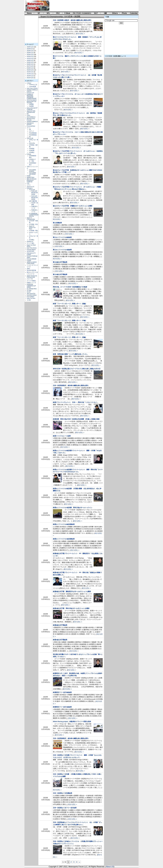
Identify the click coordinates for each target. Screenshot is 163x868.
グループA (30, 279)
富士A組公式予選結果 (60, 274)
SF (39, 13)
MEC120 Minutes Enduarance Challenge (32, 180)
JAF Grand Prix (31, 294)
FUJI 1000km (31, 297)
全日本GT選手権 (31, 270)
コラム (29, 185)
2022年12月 (30, 56)
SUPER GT (30, 241)
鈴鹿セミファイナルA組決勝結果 (64, 539)
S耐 (105, 13)
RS (28, 114)
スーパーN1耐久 (31, 281)
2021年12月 (30, 58)
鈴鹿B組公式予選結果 (60, 625)
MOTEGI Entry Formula (31, 119)
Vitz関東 (31, 106)
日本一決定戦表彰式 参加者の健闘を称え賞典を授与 (71, 385)
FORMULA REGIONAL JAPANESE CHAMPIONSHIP (32, 96)
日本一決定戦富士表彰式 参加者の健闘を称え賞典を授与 (72, 20)
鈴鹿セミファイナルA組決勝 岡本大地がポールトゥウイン (73, 508)
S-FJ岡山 (32, 240)
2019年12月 (30, 62)
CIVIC (28, 115)
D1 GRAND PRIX (32, 289)
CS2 (28, 183)
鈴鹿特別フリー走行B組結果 (62, 692)
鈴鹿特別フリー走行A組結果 (62, 707)
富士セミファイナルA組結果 (62, 250)
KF (30, 137)
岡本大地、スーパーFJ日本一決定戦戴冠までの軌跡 (70, 287)
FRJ (58, 13)
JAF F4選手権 (33, 201)
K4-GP (29, 292)
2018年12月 (30, 64)
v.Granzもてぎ (33, 85)
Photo (124, 13)
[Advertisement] (92, 6)
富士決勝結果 (57, 223)
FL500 (29, 176)
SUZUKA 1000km (32, 295)
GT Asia (29, 290)
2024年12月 (30, 51)
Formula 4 (30, 188)
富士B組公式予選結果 (60, 262)
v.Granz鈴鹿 (32, 86)
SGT (96, 13)
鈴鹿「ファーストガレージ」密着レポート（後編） (70, 304)
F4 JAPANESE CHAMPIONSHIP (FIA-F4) (34, 215)
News (29, 13)
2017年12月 (30, 66)
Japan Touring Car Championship (32, 276)
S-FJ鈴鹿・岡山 (34, 230)
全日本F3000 (30, 251)
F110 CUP (32, 190)
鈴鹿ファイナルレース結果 (62, 436)
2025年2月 (30, 49)
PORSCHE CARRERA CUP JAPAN (31, 286)
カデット (32, 131)
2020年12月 (30, 60)
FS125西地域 (33, 135)
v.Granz (29, 83)
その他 (29, 300)
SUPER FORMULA (32, 122)
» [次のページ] (80, 862)
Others (115, 13)
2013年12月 (30, 74)
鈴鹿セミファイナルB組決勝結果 (64, 524)
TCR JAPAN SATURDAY (32, 173)
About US (110, 867)
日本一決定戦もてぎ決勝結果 (63, 793)
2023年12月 (30, 55)
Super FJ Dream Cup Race (32, 227)
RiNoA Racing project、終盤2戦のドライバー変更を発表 (72, 722)
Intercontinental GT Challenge (32, 109)
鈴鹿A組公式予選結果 (60, 640)
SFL (48, 13)
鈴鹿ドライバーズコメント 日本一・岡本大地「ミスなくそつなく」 (76, 402)
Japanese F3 (30, 187)
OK (30, 129)
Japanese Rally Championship (31, 112)
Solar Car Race (31, 298)
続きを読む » (81, 34)
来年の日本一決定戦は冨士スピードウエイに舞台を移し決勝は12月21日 (77, 369)
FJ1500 (29, 154)
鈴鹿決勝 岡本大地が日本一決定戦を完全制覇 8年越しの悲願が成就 (76, 419)
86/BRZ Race (31, 177)
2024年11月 (30, 53)
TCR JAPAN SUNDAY (32, 171)
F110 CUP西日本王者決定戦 (34, 198)
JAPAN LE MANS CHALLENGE (32, 263)
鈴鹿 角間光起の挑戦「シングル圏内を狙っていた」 (71, 354)
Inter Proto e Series (32, 88)
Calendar (134, 13)
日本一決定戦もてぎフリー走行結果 (65, 808)
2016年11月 (30, 68)
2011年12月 (30, 78)
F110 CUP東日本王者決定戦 (34, 193)
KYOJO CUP (30, 93)
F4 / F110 (77, 13)
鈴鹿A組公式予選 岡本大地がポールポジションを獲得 (71, 608)
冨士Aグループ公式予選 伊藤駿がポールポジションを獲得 (73, 206)
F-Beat (67, 13)
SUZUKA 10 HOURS (30, 124)
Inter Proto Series (32, 248)
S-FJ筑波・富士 (34, 224)
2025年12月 (30, 47)
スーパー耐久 (31, 243)
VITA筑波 (32, 149)
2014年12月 (30, 72)
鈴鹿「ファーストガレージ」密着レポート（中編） (70, 321)
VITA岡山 (32, 152)
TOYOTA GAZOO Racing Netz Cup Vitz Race (32, 101)
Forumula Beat (31, 126)
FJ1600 (29, 260)
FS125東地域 (33, 133)
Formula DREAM (32, 259)
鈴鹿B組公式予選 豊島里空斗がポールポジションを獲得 (72, 592)
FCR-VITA (32, 143)
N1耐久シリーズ (31, 283)
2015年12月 (30, 70)
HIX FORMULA (31, 117)
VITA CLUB (30, 138)
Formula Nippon (31, 250)
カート (29, 128)
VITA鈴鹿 (32, 150)
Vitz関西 (31, 104)
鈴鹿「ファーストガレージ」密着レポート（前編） (70, 337)
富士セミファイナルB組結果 (62, 237)
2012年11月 (30, 76)
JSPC (28, 269)
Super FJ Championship (31, 218)
